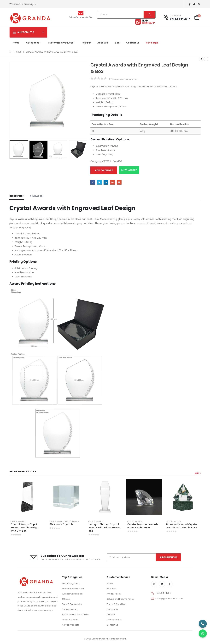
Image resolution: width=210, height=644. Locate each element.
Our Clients (112, 609)
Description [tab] (17, 196)
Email (119, 182)
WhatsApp (129, 170)
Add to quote (104, 170)
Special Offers (114, 620)
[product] (27, 497)
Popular (86, 43)
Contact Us (133, 43)
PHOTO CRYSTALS (72, 521)
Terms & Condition (116, 604)
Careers (111, 614)
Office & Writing (70, 620)
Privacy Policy (114, 594)
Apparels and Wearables (75, 614)
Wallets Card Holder (73, 594)
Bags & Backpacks (72, 604)
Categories (33, 43)
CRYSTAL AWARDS (112, 161)
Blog (117, 43)
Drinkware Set (69, 609)
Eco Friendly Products (73, 589)
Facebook (93, 182)
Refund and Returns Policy (120, 599)
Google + (113, 182)
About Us (103, 43)
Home (16, 43)
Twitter (99, 182)
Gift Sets (66, 599)
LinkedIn (106, 182)
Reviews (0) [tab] (37, 196)
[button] (197, 473)
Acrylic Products (70, 625)
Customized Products (60, 43)
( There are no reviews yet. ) (124, 79)
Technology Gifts (71, 583)
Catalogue (152, 43)
